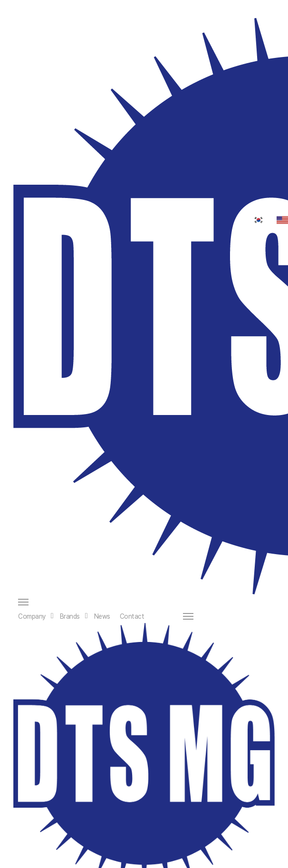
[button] (146, 602)
